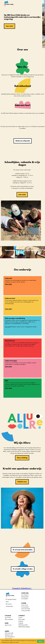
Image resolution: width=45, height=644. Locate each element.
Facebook (21, 621)
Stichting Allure (25, 597)
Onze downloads (26, 609)
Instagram (21, 623)
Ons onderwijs (25, 595)
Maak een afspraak (23, 141)
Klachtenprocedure (23, 625)
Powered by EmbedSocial (22, 588)
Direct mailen (22, 619)
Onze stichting (22, 458)
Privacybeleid (25, 599)
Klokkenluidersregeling (24, 627)
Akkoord (41, 641)
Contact (20, 617)
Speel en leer (8, 625)
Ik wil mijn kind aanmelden (23, 550)
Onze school (24, 605)
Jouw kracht (8, 617)
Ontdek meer (22, 482)
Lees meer (9, 26)
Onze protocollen (26, 611)
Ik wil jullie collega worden (23, 569)
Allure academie (9, 619)
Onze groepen (25, 607)
